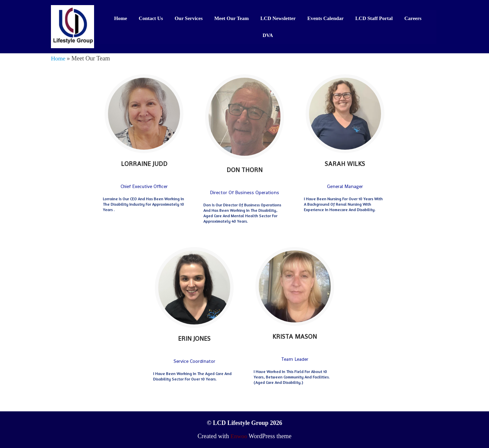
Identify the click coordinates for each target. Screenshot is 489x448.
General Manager (345, 186)
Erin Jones (194, 339)
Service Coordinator (194, 361)
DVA (268, 35)
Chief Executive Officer (144, 186)
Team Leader (295, 359)
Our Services (189, 18)
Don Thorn (244, 170)
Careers (413, 18)
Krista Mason (295, 337)
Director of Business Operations (244, 192)
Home (120, 18)
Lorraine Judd (144, 163)
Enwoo (239, 436)
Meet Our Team (231, 18)
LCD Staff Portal (374, 18)
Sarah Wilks (345, 163)
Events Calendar (325, 18)
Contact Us (151, 18)
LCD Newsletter (278, 18)
